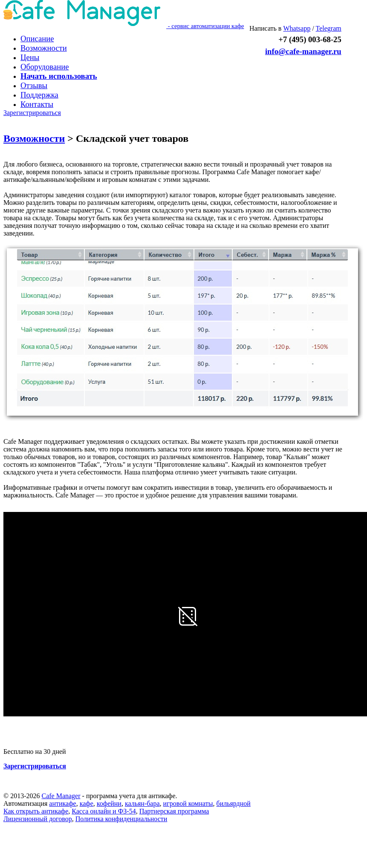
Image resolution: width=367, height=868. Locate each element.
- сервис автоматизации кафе (124, 26)
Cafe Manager (61, 796)
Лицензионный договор (38, 819)
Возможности (34, 138)
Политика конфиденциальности (121, 819)
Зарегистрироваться (32, 113)
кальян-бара (142, 803)
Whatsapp (297, 28)
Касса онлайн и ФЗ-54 (104, 811)
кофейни (109, 803)
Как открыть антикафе (36, 811)
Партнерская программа (174, 811)
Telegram (329, 28)
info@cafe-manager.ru (303, 51)
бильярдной (233, 803)
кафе (87, 803)
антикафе (62, 803)
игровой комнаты (188, 803)
